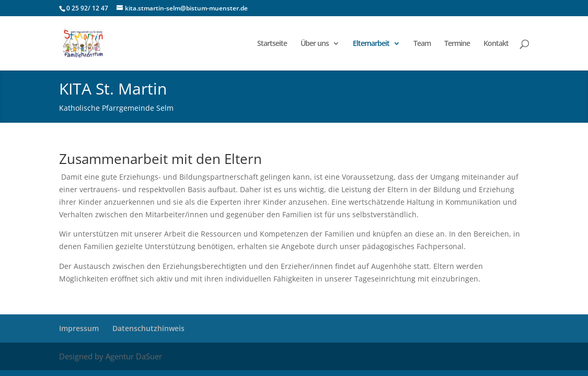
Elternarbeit (371, 44)
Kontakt (496, 44)
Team (422, 44)
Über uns (315, 44)
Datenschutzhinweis (148, 328)
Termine (457, 44)
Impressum (79, 328)
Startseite (272, 44)
